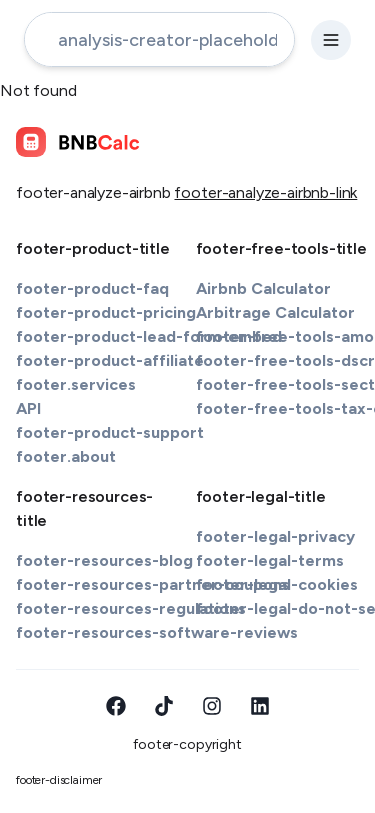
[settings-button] (331, 40)
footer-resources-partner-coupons (153, 584)
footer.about (66, 456)
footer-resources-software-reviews (157, 632)
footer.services (76, 384)
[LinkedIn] (260, 706)
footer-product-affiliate (110, 360)
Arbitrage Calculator (275, 312)
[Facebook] (116, 706)
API (28, 408)
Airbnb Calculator (263, 288)
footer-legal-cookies (277, 584)
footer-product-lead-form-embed (149, 336)
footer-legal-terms (270, 560)
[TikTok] (164, 706)
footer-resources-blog (104, 560)
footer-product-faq (92, 288)
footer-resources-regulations (131, 608)
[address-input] (159, 39)
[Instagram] (212, 706)
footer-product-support (110, 432)
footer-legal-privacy (275, 536)
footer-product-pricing (106, 312)
